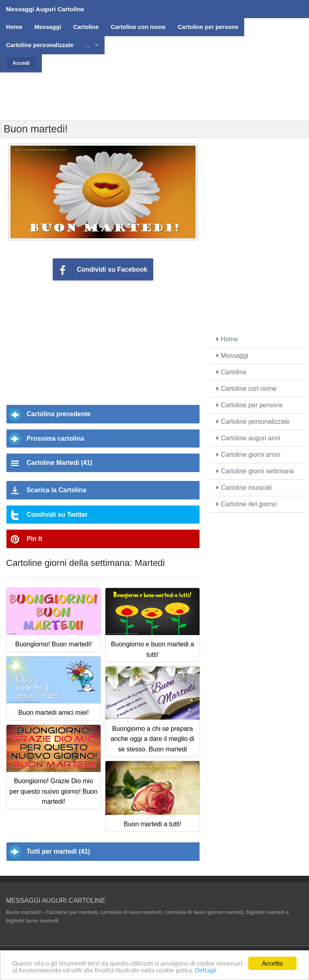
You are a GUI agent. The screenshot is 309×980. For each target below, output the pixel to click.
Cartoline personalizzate (253, 422)
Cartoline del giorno (246, 504)
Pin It (34, 539)
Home (227, 339)
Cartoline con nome (246, 389)
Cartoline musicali (244, 488)
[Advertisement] (154, 91)
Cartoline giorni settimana (255, 471)
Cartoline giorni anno (248, 455)
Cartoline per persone (249, 405)
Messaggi (232, 356)
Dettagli (205, 971)
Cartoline (231, 372)
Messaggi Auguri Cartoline (45, 9)
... (88, 45)
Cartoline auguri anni (248, 438)
